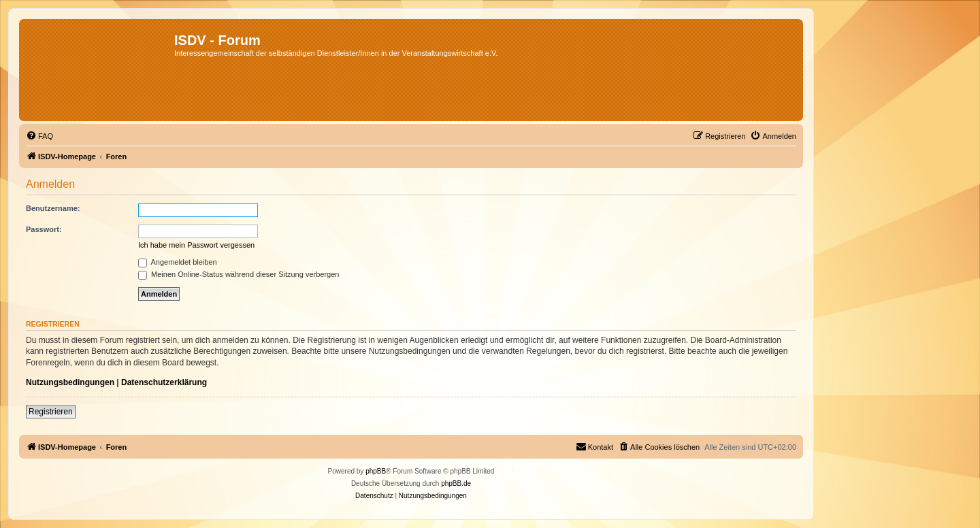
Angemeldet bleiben (178, 262)
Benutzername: (53, 208)
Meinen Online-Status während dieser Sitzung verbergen (239, 274)
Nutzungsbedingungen (70, 382)
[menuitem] (39, 136)
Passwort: (44, 229)
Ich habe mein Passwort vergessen (196, 245)
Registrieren (51, 412)
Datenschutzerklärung (164, 382)
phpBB (376, 471)
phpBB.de (456, 483)
